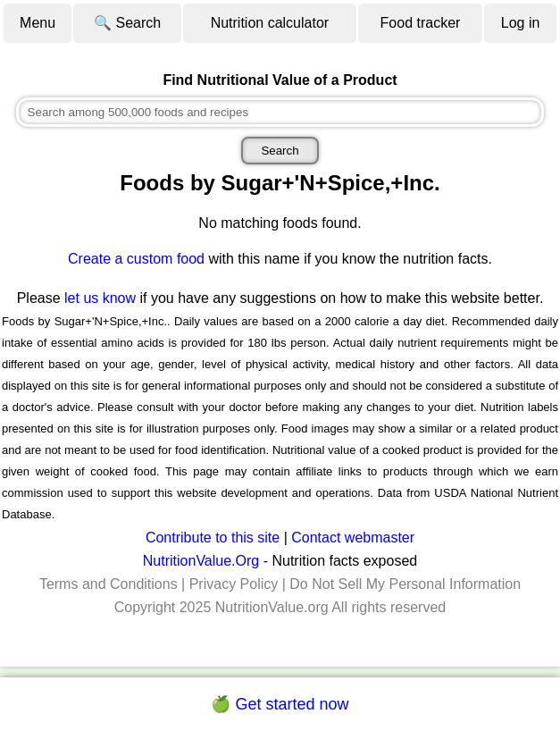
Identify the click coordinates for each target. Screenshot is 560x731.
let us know (100, 298)
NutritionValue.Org (201, 561)
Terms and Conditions (109, 584)
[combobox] (280, 112)
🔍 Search (127, 23)
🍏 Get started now (280, 704)
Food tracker (421, 23)
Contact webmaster (353, 538)
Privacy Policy (234, 584)
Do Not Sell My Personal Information (405, 584)
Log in (521, 23)
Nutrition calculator (270, 23)
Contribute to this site (213, 538)
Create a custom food (136, 259)
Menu (38, 23)
